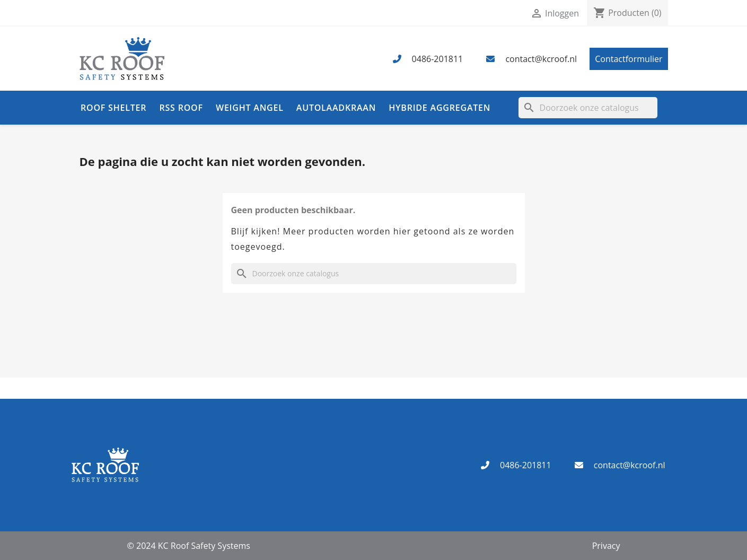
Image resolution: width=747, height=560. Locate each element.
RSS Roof (181, 108)
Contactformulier (629, 59)
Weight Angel (250, 108)
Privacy (606, 546)
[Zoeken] (588, 108)
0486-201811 (438, 59)
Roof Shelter (113, 108)
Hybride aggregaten (440, 108)
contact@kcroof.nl (541, 59)
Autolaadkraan (336, 108)
